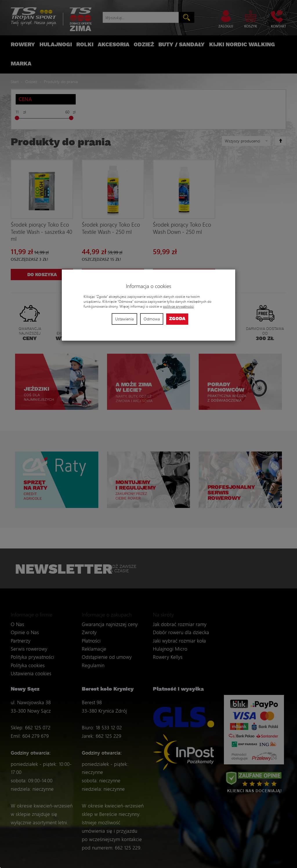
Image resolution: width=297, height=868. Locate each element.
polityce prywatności (178, 306)
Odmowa (152, 319)
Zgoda (177, 319)
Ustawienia (124, 319)
